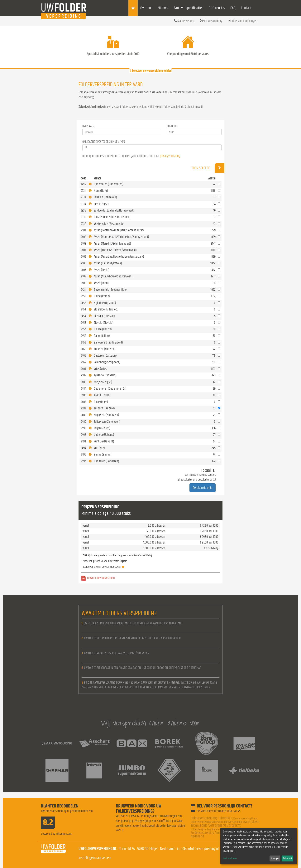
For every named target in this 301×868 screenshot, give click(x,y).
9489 (83, 422)
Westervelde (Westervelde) (109, 224)
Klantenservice (184, 21)
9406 (83, 263)
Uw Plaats (88, 126)
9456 (83, 323)
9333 (83, 197)
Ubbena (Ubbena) (104, 435)
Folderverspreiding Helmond (210, 818)
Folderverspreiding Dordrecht (220, 825)
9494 (83, 448)
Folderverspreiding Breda (244, 818)
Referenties (217, 8)
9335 (83, 210)
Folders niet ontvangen (243, 21)
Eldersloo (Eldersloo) (106, 309)
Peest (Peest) (101, 204)
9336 (83, 217)
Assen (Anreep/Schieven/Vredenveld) (115, 250)
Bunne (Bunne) (103, 454)
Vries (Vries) (101, 369)
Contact (246, 8)
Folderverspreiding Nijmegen (206, 822)
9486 (83, 402)
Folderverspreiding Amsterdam (210, 833)
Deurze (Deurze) (103, 329)
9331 (83, 191)
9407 (83, 270)
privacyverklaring (170, 156)
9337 (83, 224)
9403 (83, 244)
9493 (83, 441)
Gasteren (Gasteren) (105, 356)
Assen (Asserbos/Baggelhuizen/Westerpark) (119, 257)
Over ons (146, 8)
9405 (83, 257)
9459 (83, 342)
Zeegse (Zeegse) (103, 382)
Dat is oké (287, 858)
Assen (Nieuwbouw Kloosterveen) (113, 276)
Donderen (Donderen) (106, 461)
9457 (83, 329)
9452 (83, 303)
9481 (83, 369)
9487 (83, 408)
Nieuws (163, 8)
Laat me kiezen (230, 858)
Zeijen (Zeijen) (102, 428)
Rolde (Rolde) (102, 296)
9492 (83, 435)
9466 (83, 356)
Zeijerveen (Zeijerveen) (107, 422)
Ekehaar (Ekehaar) (104, 316)
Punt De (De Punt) (104, 441)
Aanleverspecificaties (188, 8)
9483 (83, 382)
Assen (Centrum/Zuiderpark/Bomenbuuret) (119, 230)
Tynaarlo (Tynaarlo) (105, 375)
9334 (83, 204)
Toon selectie (208, 168)
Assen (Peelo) (102, 270)
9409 (83, 283)
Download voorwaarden (101, 578)
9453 (83, 309)
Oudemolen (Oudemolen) (109, 184)
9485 (83, 395)
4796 (83, 184)
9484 (83, 389)
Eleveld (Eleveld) (104, 323)
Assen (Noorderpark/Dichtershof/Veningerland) (121, 237)
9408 (84, 276)
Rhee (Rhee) (101, 402)
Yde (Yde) (99, 448)
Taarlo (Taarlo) (102, 395)
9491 (83, 428)
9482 (83, 375)
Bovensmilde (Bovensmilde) (110, 290)
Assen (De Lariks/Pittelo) (108, 263)
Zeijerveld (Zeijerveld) (106, 415)
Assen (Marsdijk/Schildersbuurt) (112, 244)
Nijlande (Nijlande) (105, 303)
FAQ (233, 8)
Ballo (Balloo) (102, 336)
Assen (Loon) (101, 283)
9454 (83, 316)
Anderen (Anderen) (105, 349)
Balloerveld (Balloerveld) (108, 342)
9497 (83, 461)
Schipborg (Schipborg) (107, 362)
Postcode (172, 126)
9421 (83, 290)
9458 (83, 336)
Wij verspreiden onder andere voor (150, 723)
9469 (83, 362)
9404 (83, 250)
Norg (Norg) (101, 191)
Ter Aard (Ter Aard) (104, 408)
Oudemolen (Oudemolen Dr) (110, 389)
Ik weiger (275, 858)
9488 (84, 415)
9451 (83, 296)
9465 (83, 349)
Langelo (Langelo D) (105, 197)
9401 (83, 230)
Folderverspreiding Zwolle (236, 822)
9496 (83, 454)
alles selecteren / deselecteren (195, 480)
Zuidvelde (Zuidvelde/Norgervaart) (114, 210)
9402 (83, 237)
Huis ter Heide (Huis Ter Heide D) (112, 217)
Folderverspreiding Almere (205, 829)
